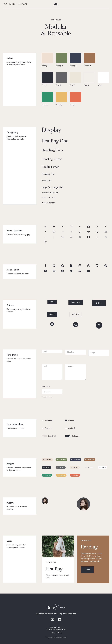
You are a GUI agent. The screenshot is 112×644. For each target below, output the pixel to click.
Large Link (58, 187)
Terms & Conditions (56, 630)
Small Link (53, 198)
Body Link (54, 193)
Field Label (46, 387)
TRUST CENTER (56, 632)
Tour (5, 4)
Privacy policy (56, 627)
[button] (13, 4)
